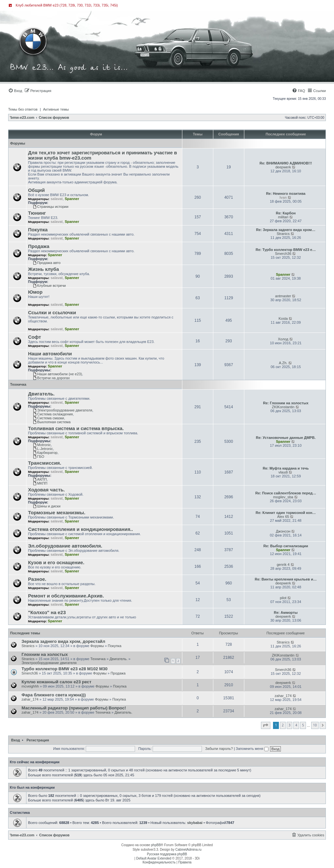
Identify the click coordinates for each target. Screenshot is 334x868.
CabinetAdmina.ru (189, 850)
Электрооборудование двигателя (63, 410)
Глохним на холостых (45, 654)
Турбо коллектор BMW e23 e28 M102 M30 (65, 669)
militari (283, 217)
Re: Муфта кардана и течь (286, 468)
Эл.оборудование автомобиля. (65, 546)
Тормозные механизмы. (57, 513)
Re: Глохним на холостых (286, 403)
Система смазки (48, 418)
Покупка (38, 230)
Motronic (42, 445)
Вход (15, 740)
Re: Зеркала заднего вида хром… (286, 230)
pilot (283, 598)
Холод (283, 339)
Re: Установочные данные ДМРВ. (286, 438)
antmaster (283, 296)
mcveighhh (30, 686)
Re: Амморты (286, 612)
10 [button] (315, 725)
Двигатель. (41, 394)
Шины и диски (47, 506)
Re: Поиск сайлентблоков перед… (286, 493)
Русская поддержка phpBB (167, 854)
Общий (37, 190)
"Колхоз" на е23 (47, 612)
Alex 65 (283, 517)
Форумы (18, 143)
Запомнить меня (252, 749)
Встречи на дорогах (51, 378)
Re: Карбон (286, 213)
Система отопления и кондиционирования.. (81, 529)
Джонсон (283, 531)
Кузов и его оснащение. (56, 563)
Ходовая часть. (46, 490)
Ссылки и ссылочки (52, 313)
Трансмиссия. (45, 463)
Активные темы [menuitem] (56, 109)
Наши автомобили (50, 354)
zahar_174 (30, 699)
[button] (266, 725)
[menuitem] (15, 91)
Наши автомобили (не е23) (57, 374)
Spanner (72, 199)
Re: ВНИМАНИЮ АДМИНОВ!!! (286, 163)
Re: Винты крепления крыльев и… (286, 579)
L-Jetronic (43, 449)
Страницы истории (51, 207)
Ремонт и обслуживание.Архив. (66, 596)
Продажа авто (47, 263)
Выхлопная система (52, 422)
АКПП (40, 479)
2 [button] (283, 725)
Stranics (283, 234)
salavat (57, 199)
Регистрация (38, 740)
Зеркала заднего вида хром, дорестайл (63, 641)
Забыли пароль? (219, 749)
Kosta (283, 318)
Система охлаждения (53, 414)
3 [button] (290, 725)
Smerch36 (283, 254)
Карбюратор (45, 453)
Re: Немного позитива (286, 194)
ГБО (38, 457)
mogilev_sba (283, 497)
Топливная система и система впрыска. (76, 428)
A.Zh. (283, 363)
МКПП (40, 483)
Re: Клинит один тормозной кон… (286, 513)
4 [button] (296, 725)
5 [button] (303, 725)
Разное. (37, 579)
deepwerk (283, 167)
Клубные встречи (49, 286)
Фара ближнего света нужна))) (54, 695)
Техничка (18, 384)
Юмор (35, 292)
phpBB (156, 845)
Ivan (283, 197)
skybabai (195, 823)
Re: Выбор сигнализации (286, 546)
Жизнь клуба (44, 269)
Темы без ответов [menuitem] (23, 109)
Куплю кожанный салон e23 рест (56, 682)
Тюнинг (37, 213)
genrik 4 (283, 565)
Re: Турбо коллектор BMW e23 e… (286, 250)
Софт (35, 337)
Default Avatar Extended (154, 858)
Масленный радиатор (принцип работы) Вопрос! (74, 708)
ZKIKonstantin (283, 407)
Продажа (39, 246)
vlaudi (283, 472)
